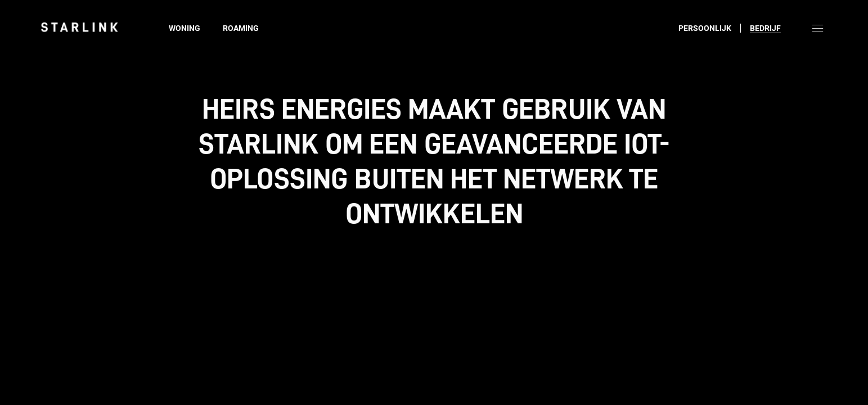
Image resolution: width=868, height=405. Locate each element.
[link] (79, 27)
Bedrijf (765, 28)
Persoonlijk (705, 28)
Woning (185, 28)
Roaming (241, 28)
